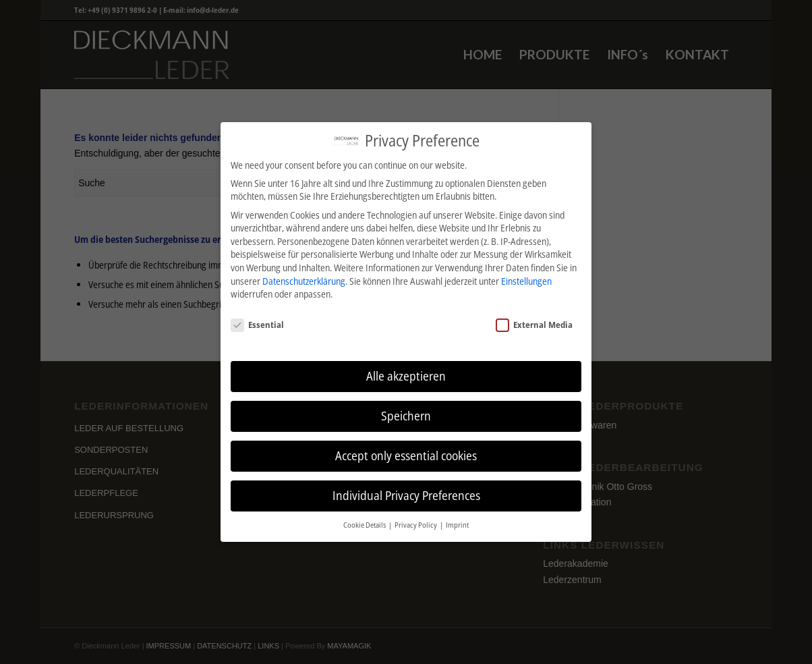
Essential (257, 325)
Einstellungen (526, 281)
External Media (534, 325)
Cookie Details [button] (365, 525)
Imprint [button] (457, 525)
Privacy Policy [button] (416, 525)
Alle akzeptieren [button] (406, 376)
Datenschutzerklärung (304, 281)
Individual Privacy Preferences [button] (406, 495)
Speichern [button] (406, 416)
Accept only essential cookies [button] (406, 455)
